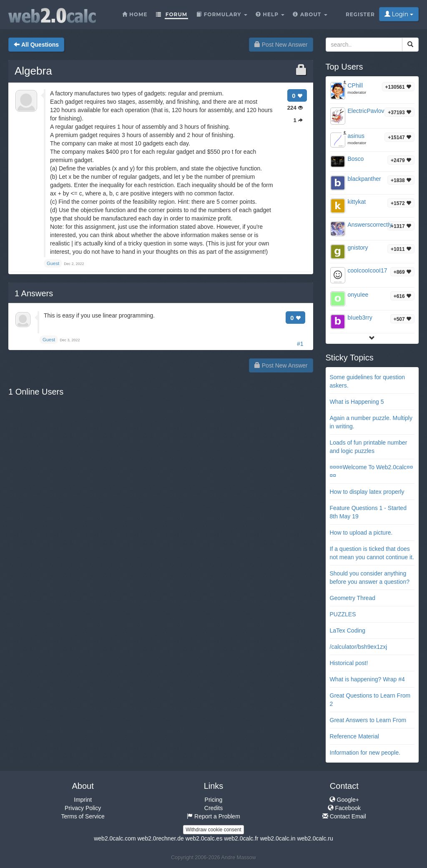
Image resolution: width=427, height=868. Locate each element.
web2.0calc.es (204, 838)
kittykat (357, 202)
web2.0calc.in (278, 838)
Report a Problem (213, 816)
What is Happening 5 (357, 402)
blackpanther (364, 179)
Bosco (356, 159)
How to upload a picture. (361, 533)
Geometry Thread (353, 598)
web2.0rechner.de (160, 838)
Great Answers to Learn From (368, 720)
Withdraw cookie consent (213, 830)
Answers (34, 293)
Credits (213, 808)
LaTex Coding (348, 630)
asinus (356, 136)
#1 (300, 344)
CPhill (355, 85)
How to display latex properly (367, 492)
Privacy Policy (83, 808)
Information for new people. (365, 753)
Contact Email (344, 816)
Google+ (344, 800)
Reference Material (354, 736)
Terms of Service (83, 816)
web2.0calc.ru (315, 838)
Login (399, 14)
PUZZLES (343, 614)
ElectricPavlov (366, 111)
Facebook (344, 808)
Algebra (33, 71)
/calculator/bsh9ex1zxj (359, 647)
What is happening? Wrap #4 (367, 679)
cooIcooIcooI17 (368, 270)
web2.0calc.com (115, 838)
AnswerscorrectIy (370, 225)
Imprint (83, 800)
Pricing (214, 800)
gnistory (358, 248)
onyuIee (358, 295)
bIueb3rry (360, 318)
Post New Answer (281, 45)
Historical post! (349, 663)
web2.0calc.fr (241, 838)
